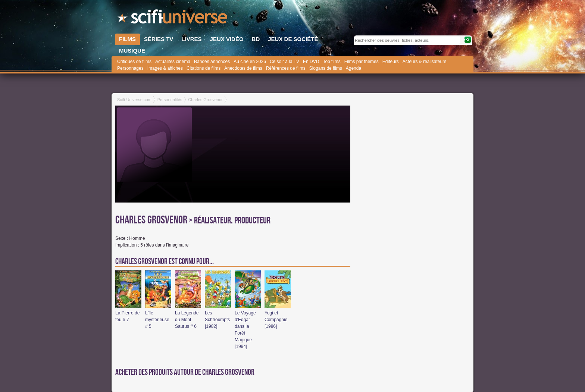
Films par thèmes (362, 62)
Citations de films (204, 68)
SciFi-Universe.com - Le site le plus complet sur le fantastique (173, 19)
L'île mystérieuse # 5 (157, 320)
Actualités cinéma (173, 62)
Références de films (286, 68)
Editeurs (391, 62)
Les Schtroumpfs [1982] (217, 320)
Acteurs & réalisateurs (424, 62)
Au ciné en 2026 (250, 62)
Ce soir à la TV (284, 62)
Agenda (353, 68)
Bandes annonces (212, 62)
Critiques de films (134, 62)
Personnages (130, 68)
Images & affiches (165, 68)
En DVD (311, 62)
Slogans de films (326, 68)
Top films (331, 62)
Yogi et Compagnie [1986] (276, 320)
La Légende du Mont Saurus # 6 (187, 320)
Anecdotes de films (243, 68)
